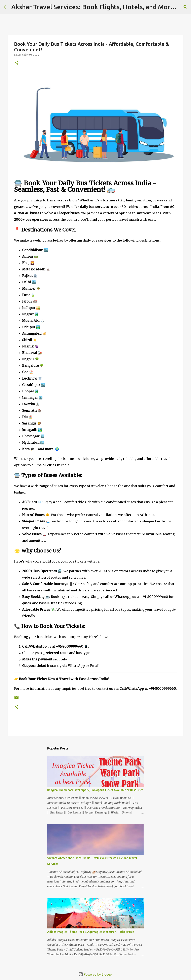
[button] (16, 63)
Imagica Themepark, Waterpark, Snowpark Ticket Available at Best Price (95, 790)
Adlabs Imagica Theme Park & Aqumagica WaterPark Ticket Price (91, 932)
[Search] (185, 7)
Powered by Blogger (95, 974)
